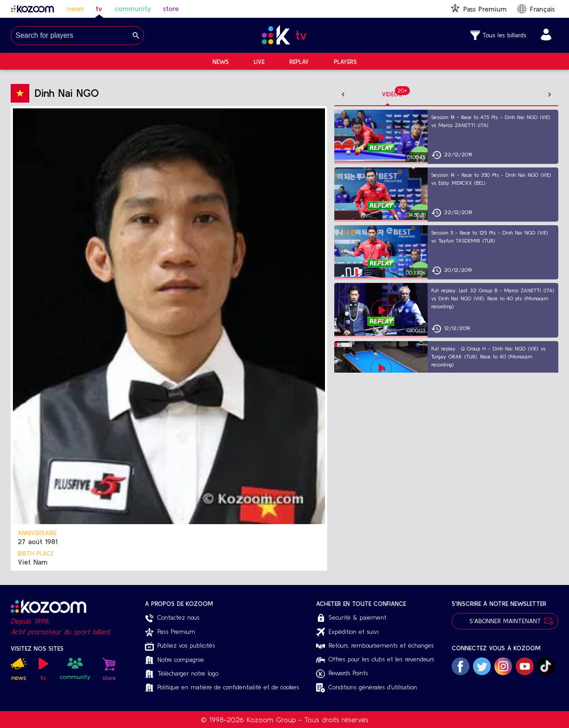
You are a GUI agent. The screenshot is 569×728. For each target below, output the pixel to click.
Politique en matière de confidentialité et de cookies (222, 688)
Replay (299, 62)
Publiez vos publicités (180, 646)
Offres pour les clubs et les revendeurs (375, 659)
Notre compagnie (174, 660)
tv (99, 8)
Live (259, 62)
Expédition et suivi (347, 632)
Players (345, 62)
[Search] (136, 36)
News (221, 62)
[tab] (374, 95)
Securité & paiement (351, 618)
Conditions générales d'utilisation (367, 688)
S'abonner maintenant (505, 621)
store (171, 8)
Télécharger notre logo (182, 674)
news (75, 8)
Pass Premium (170, 632)
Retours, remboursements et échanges (375, 645)
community (133, 8)
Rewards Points (342, 674)
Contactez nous (172, 618)
